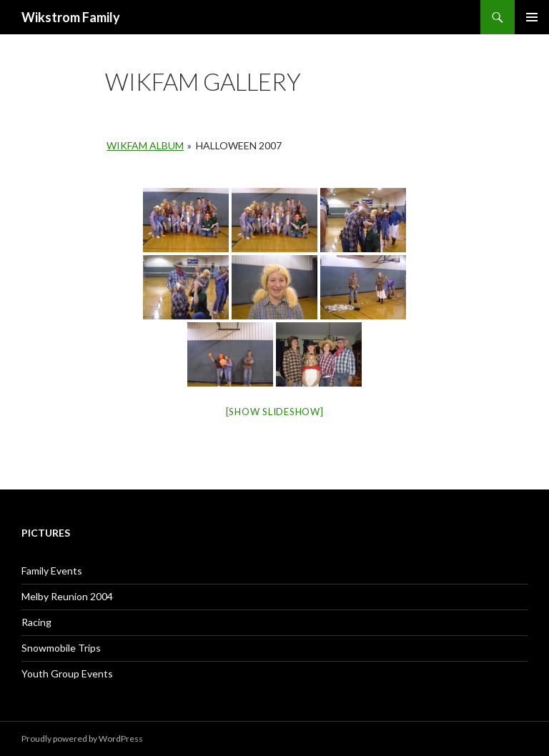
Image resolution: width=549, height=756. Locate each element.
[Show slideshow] (275, 412)
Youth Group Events (67, 673)
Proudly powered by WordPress (82, 738)
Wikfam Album (145, 145)
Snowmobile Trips (61, 648)
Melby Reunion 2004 (67, 596)
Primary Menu (532, 17)
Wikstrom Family (71, 17)
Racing (36, 622)
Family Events (52, 571)
